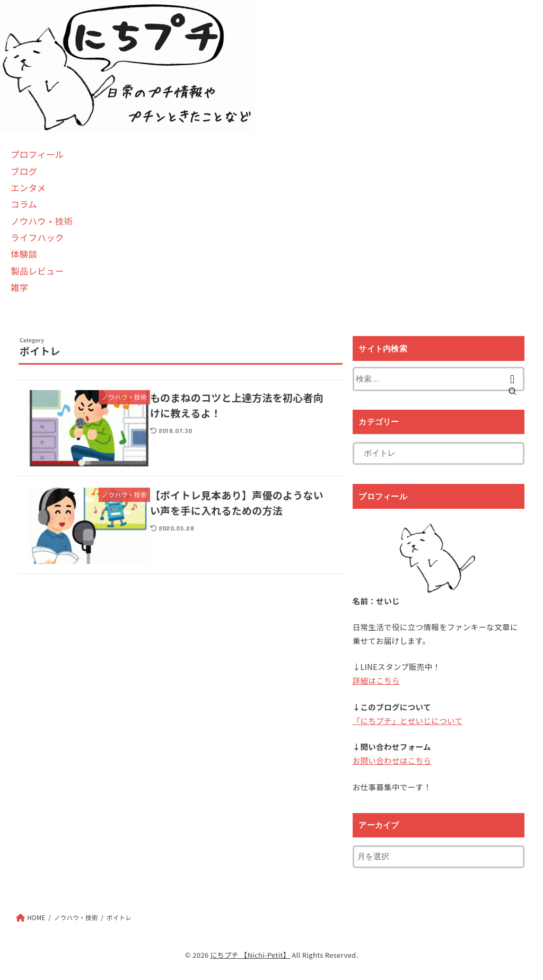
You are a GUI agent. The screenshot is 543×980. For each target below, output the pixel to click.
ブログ (24, 171)
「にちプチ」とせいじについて (408, 721)
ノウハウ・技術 (42, 221)
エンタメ (28, 188)
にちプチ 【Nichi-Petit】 (250, 955)
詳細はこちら (376, 680)
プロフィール (37, 154)
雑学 (20, 287)
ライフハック (37, 237)
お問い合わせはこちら (392, 760)
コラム (24, 204)
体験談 (24, 254)
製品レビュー (37, 271)
